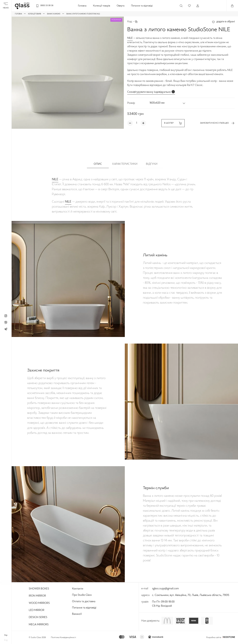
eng (6, 640)
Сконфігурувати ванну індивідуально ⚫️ (151, 92)
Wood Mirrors (39, 603)
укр (6, 635)
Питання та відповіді (142, 6)
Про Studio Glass (82, 595)
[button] (168, 103)
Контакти (78, 589)
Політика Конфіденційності (63, 638)
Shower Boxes (39, 589)
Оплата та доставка (84, 602)
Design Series (38, 617)
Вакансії (77, 614)
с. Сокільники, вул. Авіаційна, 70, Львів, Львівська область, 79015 (191, 595)
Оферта (121, 6)
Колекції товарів (102, 6)
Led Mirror (37, 610)
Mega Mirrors (39, 625)
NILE (130, 38)
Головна (82, 6)
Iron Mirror (37, 596)
